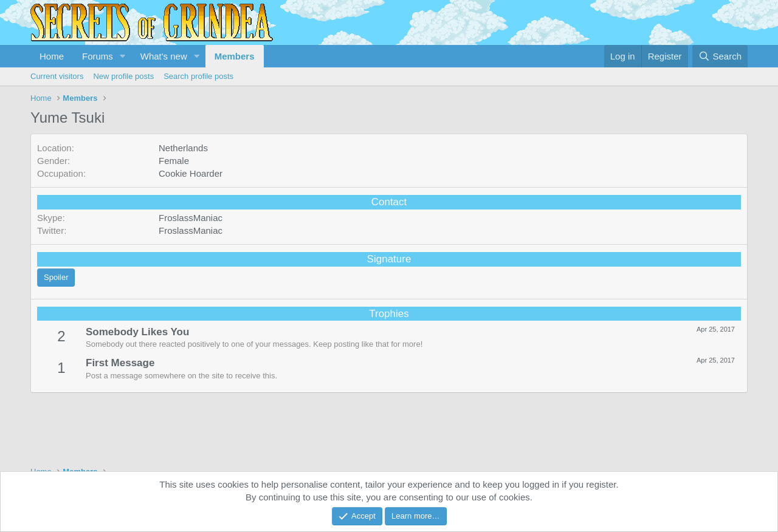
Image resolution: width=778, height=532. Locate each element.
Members (235, 56)
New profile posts (123, 76)
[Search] (720, 56)
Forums (98, 56)
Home (52, 56)
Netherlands (183, 148)
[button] (123, 56)
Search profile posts (198, 76)
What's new (164, 56)
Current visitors (57, 76)
